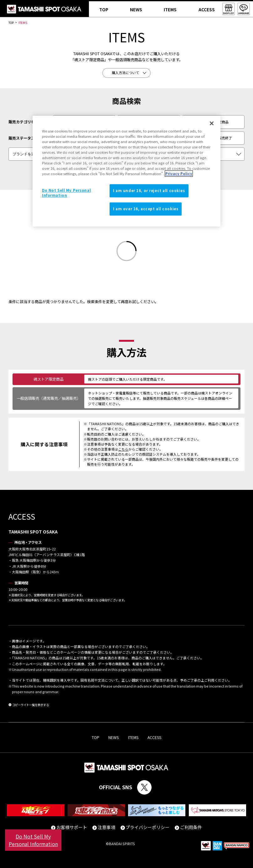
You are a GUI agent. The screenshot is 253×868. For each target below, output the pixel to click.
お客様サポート (72, 827)
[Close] (212, 123)
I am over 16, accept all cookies (146, 209)
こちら (123, 449)
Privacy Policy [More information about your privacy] (179, 174)
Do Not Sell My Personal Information (33, 840)
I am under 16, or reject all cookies (149, 191)
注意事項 (106, 827)
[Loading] (126, 252)
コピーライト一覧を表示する (31, 705)
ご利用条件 (191, 827)
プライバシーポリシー (147, 827)
